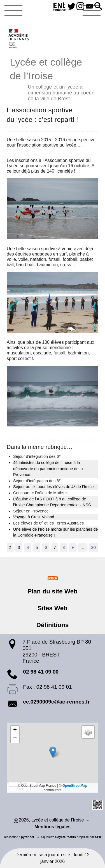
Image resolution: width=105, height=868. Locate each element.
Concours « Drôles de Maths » (40, 493)
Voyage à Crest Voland (34, 517)
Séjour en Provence (31, 511)
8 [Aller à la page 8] (64, 547)
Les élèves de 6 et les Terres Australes (48, 523)
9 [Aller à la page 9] (73, 547)
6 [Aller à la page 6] (46, 547)
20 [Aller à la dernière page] (94, 547)
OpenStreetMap (75, 786)
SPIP (99, 837)
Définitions (53, 625)
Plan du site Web (53, 591)
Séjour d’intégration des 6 (37, 456)
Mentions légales (53, 827)
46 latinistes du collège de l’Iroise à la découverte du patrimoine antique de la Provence (48, 469)
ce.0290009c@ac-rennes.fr (56, 702)
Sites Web (53, 608)
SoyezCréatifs (66, 837)
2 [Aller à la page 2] (10, 547)
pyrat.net (28, 837)
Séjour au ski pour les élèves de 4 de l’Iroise (53, 486)
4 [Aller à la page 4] (28, 547)
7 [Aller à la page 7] (55, 547)
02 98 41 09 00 (41, 672)
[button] (98, 7)
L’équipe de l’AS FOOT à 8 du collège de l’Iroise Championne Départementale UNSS (52, 502)
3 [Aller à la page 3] (19, 547)
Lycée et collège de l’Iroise (53, 79)
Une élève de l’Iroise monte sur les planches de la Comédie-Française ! (55, 532)
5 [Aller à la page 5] (37, 547)
